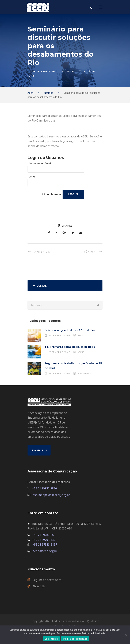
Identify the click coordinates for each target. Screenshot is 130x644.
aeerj (70, 71)
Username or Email (39, 163)
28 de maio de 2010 (45, 71)
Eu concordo (51, 639)
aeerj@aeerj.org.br (45, 551)
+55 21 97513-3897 (45, 545)
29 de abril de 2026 (59, 336)
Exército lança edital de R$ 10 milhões (70, 330)
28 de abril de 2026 (59, 352)
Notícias (90, 71)
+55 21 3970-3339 (44, 540)
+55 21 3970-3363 (44, 535)
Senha (32, 177)
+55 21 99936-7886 (45, 488)
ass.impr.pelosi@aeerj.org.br (51, 495)
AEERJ (81, 336)
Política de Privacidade (75, 639)
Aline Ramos (85, 373)
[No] (126, 635)
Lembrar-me (53, 194)
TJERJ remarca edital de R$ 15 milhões (70, 347)
